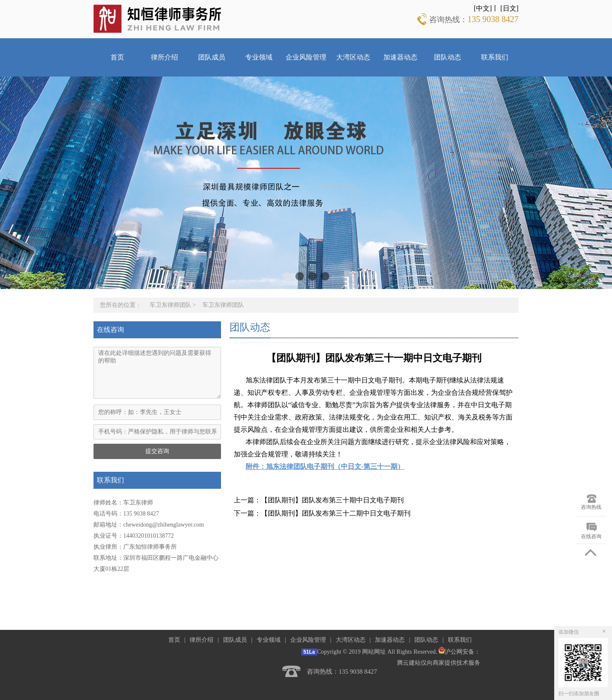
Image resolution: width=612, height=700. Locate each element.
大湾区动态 (353, 57)
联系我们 (495, 57)
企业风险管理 (306, 57)
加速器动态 (400, 57)
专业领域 (259, 57)
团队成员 (212, 57)
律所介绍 (164, 57)
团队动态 (448, 57)
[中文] (483, 8)
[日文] (509, 8)
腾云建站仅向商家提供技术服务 (439, 663)
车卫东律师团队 (170, 305)
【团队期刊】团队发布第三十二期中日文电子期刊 (336, 513)
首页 (117, 57)
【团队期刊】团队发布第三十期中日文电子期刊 (332, 500)
